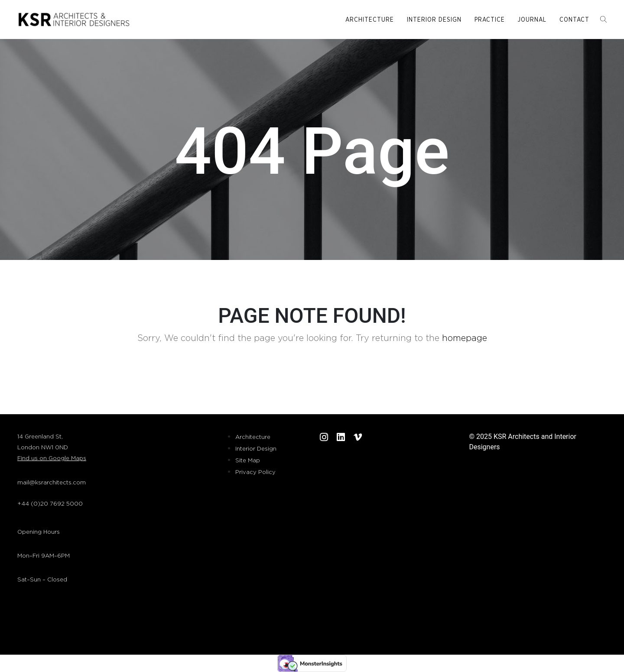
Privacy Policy (255, 472)
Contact (574, 20)
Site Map (248, 461)
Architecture (370, 20)
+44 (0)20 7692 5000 (50, 504)
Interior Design (434, 20)
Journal (532, 20)
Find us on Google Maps (52, 459)
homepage (465, 338)
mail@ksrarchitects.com (52, 483)
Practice (490, 20)
